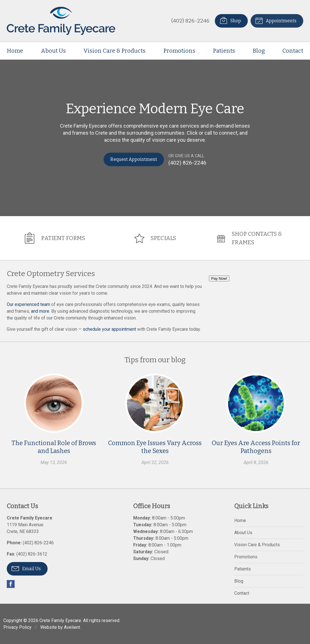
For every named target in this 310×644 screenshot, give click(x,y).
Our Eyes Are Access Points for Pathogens (256, 447)
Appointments (276, 20)
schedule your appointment (109, 329)
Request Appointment (134, 159)
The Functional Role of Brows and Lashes (54, 447)
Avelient (72, 627)
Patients (224, 51)
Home (15, 51)
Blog (259, 51)
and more (40, 311)
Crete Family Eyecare (60, 620)
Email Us (26, 568)
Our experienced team (28, 304)
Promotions (179, 51)
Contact (293, 51)
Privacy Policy (17, 627)
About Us (53, 51)
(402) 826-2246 (190, 21)
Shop (230, 20)
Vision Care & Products (114, 51)
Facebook (11, 584)
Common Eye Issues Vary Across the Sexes (155, 447)
